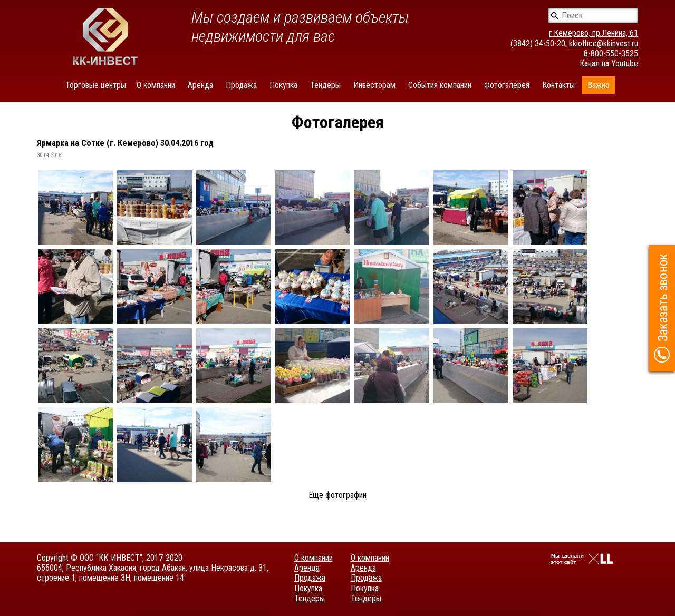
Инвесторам (374, 85)
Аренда (200, 85)
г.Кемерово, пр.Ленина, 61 (594, 33)
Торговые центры (96, 85)
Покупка (283, 85)
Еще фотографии (337, 495)
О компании (156, 85)
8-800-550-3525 (611, 53)
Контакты (558, 85)
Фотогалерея (507, 85)
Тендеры (325, 85)
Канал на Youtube (609, 63)
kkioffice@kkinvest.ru (604, 43)
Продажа (241, 85)
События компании (440, 85)
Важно (599, 85)
